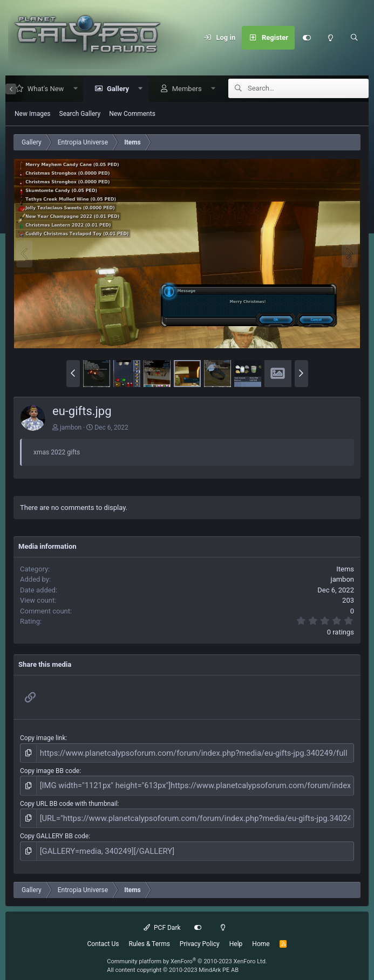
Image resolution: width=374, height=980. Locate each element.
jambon (71, 428)
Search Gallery (80, 114)
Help (236, 935)
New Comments (132, 114)
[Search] (354, 38)
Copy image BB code (50, 769)
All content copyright (173, 962)
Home (261, 935)
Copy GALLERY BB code (54, 830)
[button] (72, 89)
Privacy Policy (200, 935)
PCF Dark (162, 919)
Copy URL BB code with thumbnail (69, 799)
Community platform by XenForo (187, 953)
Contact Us (103, 935)
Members (183, 89)
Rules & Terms (149, 935)
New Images (33, 114)
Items (345, 570)
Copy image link (43, 739)
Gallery (114, 89)
